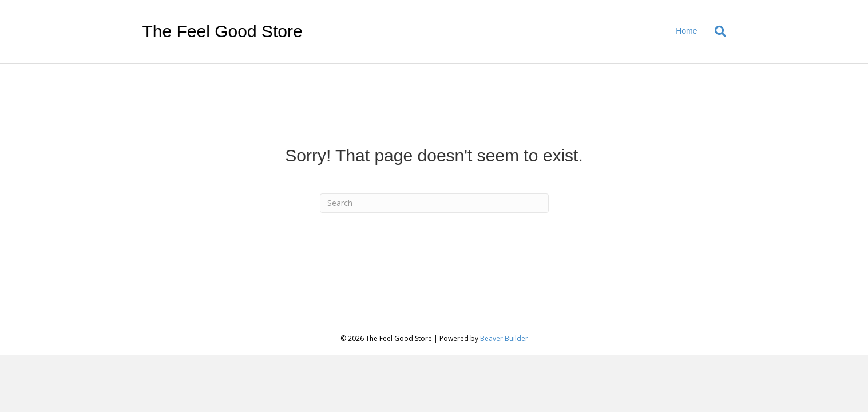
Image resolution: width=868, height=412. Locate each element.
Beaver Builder (504, 338)
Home (686, 31)
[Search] (716, 31)
